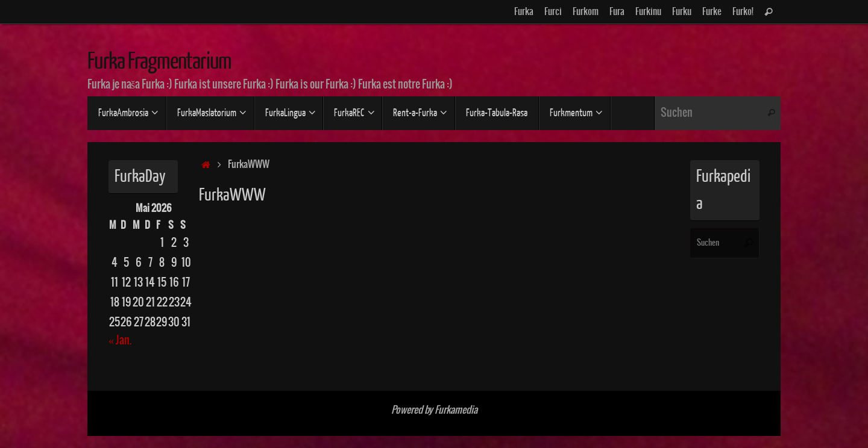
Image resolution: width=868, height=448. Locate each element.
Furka (524, 12)
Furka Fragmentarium (159, 61)
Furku (682, 12)
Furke (712, 12)
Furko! (743, 12)
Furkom (586, 12)
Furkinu (648, 12)
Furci (553, 12)
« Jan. (120, 341)
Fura (617, 12)
